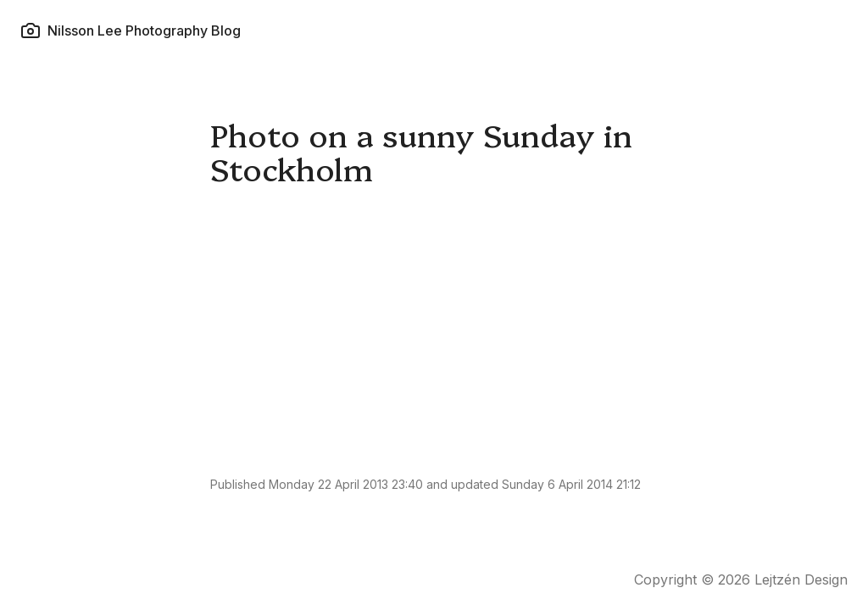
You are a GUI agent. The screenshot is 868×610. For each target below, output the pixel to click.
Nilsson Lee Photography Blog (131, 30)
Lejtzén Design (801, 579)
